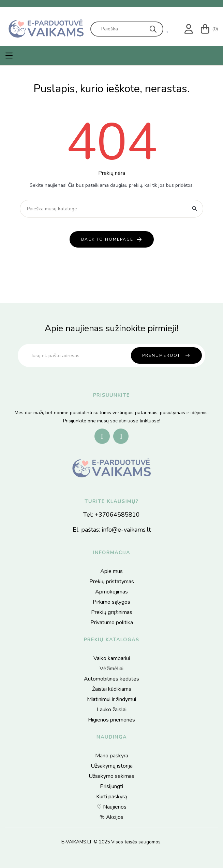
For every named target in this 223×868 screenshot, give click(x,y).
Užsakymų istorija (112, 766)
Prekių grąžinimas (112, 612)
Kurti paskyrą (111, 797)
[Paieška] (111, 209)
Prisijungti (111, 786)
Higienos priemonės (111, 720)
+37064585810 (117, 515)
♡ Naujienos (112, 807)
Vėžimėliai (111, 669)
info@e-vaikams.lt (126, 530)
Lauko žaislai (112, 710)
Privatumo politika (112, 622)
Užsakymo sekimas (111, 776)
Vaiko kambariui (112, 658)
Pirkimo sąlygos (111, 602)
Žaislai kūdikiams (112, 689)
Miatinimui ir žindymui (111, 699)
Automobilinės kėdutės (111, 679)
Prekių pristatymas (112, 582)
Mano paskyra (112, 756)
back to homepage (107, 239)
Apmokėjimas (111, 592)
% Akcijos (111, 817)
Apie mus (111, 571)
